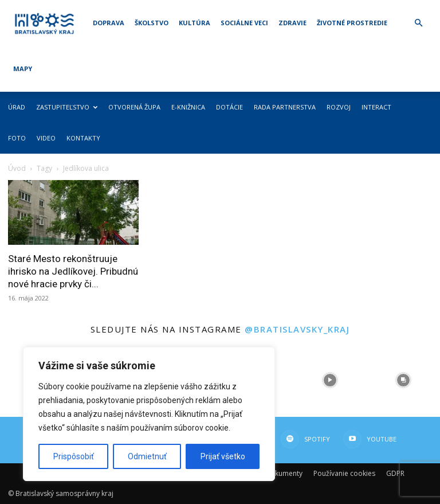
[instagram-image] (330, 380)
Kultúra (195, 23)
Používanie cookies (344, 473)
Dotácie (229, 107)
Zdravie (292, 23)
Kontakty (83, 138)
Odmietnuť (147, 456)
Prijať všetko (223, 456)
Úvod (17, 168)
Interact (376, 107)
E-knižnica (188, 107)
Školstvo (152, 23)
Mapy (23, 69)
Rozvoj (339, 107)
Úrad (17, 107)
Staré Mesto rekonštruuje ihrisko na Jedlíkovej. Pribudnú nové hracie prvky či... (73, 271)
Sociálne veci (244, 23)
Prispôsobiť (74, 456)
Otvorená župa (134, 107)
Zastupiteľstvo (67, 107)
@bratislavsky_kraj (297, 329)
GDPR (395, 473)
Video (46, 138)
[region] (149, 414)
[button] (418, 23)
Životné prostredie (352, 23)
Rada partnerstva (285, 107)
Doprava (109, 23)
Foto (17, 138)
